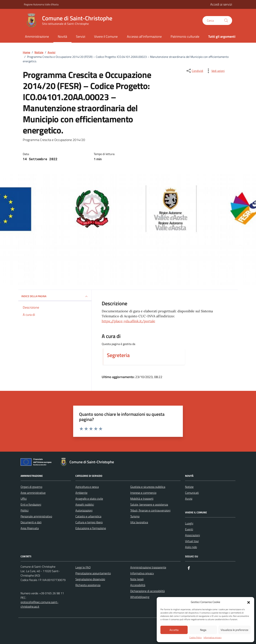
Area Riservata (30, 528)
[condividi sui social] (195, 71)
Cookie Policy (196, 638)
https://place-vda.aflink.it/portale (128, 321)
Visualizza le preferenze (235, 630)
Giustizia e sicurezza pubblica (148, 487)
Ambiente (81, 493)
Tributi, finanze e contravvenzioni (150, 510)
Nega (203, 630)
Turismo (135, 516)
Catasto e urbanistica (88, 516)
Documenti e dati (31, 522)
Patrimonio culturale (185, 36)
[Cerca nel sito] (217, 21)
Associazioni (192, 535)
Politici (25, 510)
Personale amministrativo (36, 516)
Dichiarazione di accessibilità (147, 591)
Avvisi (189, 499)
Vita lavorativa (139, 522)
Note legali (137, 579)
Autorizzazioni (84, 510)
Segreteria (118, 355)
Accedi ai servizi (221, 4)
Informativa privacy (213, 638)
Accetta (174, 630)
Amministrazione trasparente (148, 567)
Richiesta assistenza (88, 585)
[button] (249, 602)
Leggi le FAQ (83, 567)
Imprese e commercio (143, 493)
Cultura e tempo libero (89, 522)
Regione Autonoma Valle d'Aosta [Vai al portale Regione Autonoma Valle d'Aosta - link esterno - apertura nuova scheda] (41, 4)
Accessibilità (138, 585)
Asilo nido (191, 547)
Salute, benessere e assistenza (149, 504)
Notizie (189, 487)
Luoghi (189, 523)
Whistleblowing (140, 597)
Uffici (24, 499)
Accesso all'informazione (144, 36)
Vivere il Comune (106, 36)
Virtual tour (192, 541)
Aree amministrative (33, 493)
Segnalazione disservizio (90, 579)
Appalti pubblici (85, 504)
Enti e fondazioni (31, 504)
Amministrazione (37, 36)
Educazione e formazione (91, 528)
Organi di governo (31, 487)
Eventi (189, 529)
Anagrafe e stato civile (89, 499)
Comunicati (192, 493)
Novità (62, 36)
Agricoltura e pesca (87, 487)
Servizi (81, 36)
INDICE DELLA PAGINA (55, 296)
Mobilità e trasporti (142, 499)
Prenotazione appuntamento (93, 573)
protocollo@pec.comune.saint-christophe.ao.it (39, 604)
